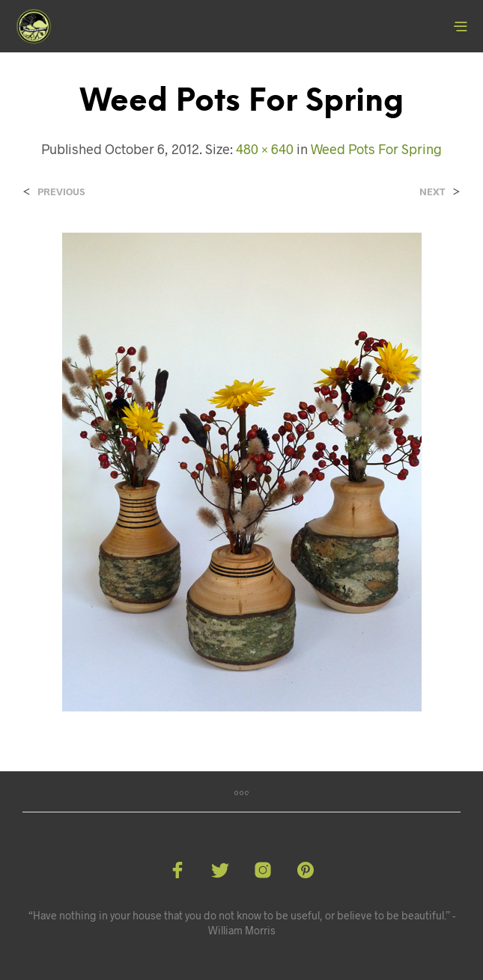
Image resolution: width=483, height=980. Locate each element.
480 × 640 (265, 149)
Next (432, 192)
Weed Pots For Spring (376, 149)
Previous (61, 192)
